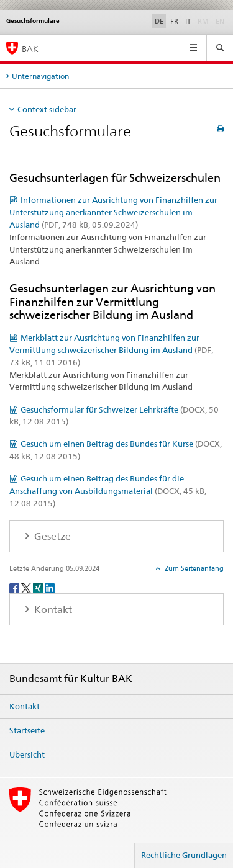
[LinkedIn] (50, 587)
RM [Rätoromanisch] (204, 20)
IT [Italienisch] (188, 21)
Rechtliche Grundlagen (184, 855)
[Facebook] (15, 587)
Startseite (27, 730)
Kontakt (25, 706)
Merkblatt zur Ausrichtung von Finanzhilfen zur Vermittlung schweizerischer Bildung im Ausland (111, 350)
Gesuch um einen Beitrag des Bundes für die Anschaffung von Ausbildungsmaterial (108, 491)
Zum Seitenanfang (193, 568)
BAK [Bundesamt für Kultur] (30, 49)
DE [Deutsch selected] (159, 21)
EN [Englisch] (221, 20)
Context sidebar (47, 109)
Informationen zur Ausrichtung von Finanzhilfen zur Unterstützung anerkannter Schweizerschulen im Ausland (113, 212)
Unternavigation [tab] (40, 76)
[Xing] (39, 587)
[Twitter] (27, 587)
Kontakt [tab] (52, 610)
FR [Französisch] (174, 21)
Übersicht (27, 754)
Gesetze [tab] (51, 536)
